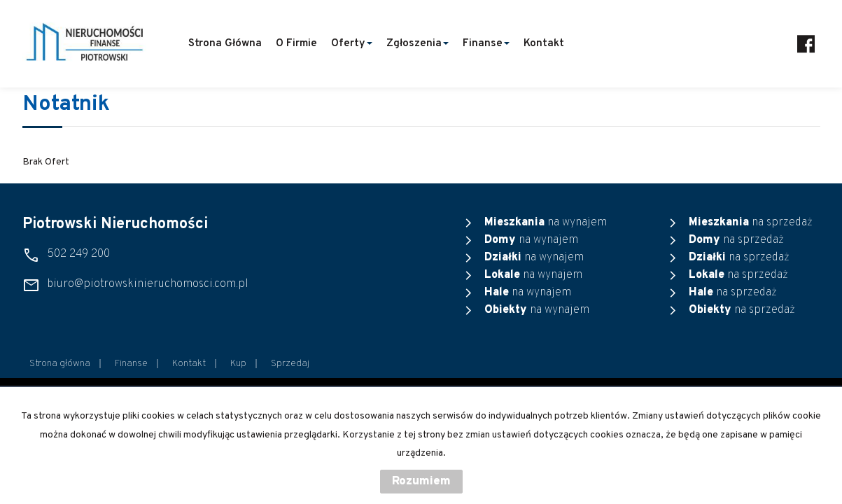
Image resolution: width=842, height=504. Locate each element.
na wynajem (546, 223)
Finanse (131, 364)
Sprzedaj (290, 364)
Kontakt (544, 43)
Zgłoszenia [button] (418, 43)
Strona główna (225, 43)
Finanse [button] (486, 43)
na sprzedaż (751, 223)
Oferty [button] (352, 43)
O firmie (296, 43)
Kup (238, 364)
